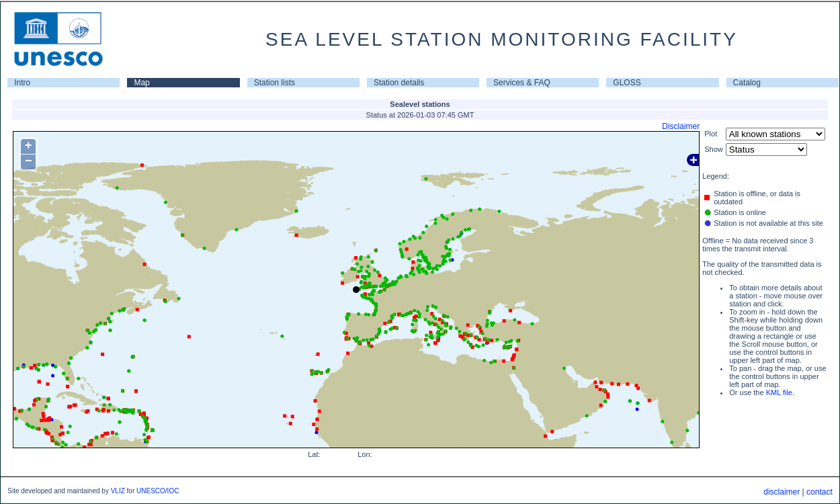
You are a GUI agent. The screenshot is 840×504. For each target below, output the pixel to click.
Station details (399, 83)
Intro (22, 83)
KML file (779, 392)
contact (820, 492)
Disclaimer (681, 126)
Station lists (275, 83)
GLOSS (627, 83)
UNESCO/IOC (158, 491)
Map (141, 83)
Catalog (747, 83)
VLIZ (118, 491)
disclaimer (782, 492)
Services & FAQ (522, 83)
